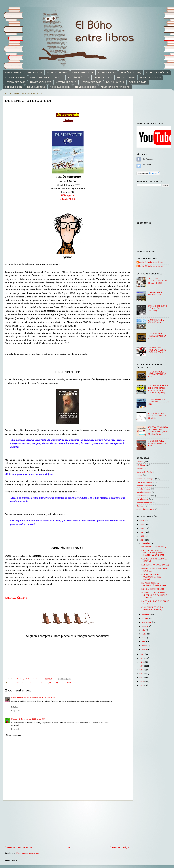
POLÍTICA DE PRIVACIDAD (115, 87)
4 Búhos (18, 683)
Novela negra (142, 499)
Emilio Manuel (17, 698)
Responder (16, 711)
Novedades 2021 (63, 683)
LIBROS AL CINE (103, 77)
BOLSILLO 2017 (138, 82)
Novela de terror (144, 493)
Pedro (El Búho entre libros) (151, 262)
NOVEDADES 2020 (15, 77)
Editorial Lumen (41, 683)
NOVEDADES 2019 (150, 77)
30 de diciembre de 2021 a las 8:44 (39, 698)
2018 (142, 662)
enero (145, 650)
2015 (142, 674)
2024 (142, 528)
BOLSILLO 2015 (36, 87)
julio (144, 630)
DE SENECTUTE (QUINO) (154, 547)
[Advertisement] (68, 823)
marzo (145, 646)
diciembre (146, 543)
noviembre (147, 615)
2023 (142, 532)
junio (144, 634)
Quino (74, 683)
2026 (142, 521)
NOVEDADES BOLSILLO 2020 (47, 77)
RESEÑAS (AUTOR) (131, 73)
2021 (142, 540)
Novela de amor (144, 489)
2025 (142, 525)
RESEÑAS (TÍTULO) (79, 77)
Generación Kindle (144, 472)
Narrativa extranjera (145, 479)
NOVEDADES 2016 (66, 82)
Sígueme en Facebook (139, 159)
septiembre (147, 622)
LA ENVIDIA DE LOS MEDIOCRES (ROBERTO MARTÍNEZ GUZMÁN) (154, 553)
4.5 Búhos (141, 465)
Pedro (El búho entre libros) (151, 266)
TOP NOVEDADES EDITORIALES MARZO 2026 (158, 402)
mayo (144, 638)
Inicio (71, 848)
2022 (142, 536)
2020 (142, 654)
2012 (142, 686)
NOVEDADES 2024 (57, 73)
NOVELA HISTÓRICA (157, 73)
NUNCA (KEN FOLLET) (153, 589)
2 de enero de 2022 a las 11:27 (32, 719)
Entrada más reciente (18, 848)
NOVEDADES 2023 (83, 73)
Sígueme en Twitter (139, 166)
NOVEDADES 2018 (15, 82)
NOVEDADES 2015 (91, 82)
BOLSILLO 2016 (14, 87)
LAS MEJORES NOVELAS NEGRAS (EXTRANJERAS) (157, 350)
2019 (142, 658)
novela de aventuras (145, 509)
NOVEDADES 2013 (85, 87)
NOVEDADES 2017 (40, 82)
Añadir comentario (14, 735)
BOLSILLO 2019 (115, 82)
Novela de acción (144, 486)
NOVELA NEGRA (107, 73)
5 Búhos (140, 469)
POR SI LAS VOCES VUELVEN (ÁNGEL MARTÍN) (151, 577)
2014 (142, 678)
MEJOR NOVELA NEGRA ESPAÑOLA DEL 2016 (157, 416)
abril (144, 642)
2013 (142, 682)
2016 (142, 670)
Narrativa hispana (144, 482)
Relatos (140, 506)
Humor (52, 683)
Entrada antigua (120, 848)
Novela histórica (144, 496)
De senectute (28, 683)
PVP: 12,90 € (68, 196)
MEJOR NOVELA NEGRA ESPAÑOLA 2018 (157, 443)
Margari (15, 719)
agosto (145, 626)
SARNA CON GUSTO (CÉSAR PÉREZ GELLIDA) (157, 309)
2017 (142, 666)
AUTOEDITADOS (126, 77)
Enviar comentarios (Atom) (28, 853)
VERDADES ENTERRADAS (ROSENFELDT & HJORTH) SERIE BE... (155, 595)
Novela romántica (144, 503)
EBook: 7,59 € (68, 199)
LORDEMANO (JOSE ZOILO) (155, 565)
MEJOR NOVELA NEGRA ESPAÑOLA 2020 (157, 336)
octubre (145, 619)
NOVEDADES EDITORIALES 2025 (24, 73)
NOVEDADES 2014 (60, 87)
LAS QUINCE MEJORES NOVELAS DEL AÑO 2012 (157, 281)
